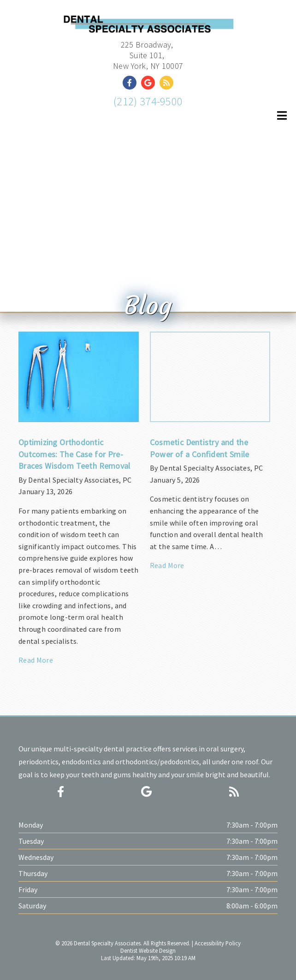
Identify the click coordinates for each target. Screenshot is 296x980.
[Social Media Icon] (61, 792)
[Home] (148, 26)
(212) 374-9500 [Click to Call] (148, 101)
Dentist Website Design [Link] (148, 950)
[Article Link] (79, 503)
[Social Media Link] (132, 83)
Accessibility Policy (218, 943)
